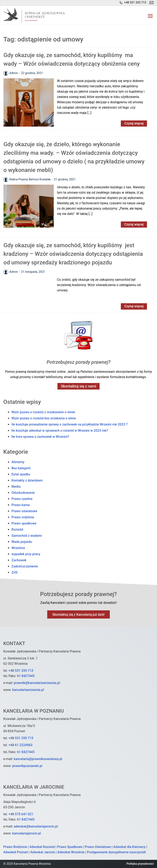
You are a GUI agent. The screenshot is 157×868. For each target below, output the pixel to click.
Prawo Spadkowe (70, 847)
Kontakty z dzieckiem (27, 480)
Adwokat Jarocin (43, 852)
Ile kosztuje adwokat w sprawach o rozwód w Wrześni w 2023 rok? (60, 431)
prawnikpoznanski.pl (27, 766)
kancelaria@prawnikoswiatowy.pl (38, 759)
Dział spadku (21, 474)
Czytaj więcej (134, 123)
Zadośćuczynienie (25, 566)
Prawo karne (21, 505)
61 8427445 (26, 676)
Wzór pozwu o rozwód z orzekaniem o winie (43, 412)
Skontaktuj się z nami (78, 386)
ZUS (15, 572)
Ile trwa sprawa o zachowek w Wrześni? (40, 437)
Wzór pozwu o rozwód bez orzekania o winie (44, 418)
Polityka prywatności (140, 864)
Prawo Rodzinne (15, 847)
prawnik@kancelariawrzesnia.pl (37, 683)
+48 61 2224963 (21, 745)
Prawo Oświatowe (98, 847)
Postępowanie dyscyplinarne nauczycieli (116, 852)
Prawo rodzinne (23, 517)
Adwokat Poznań (16, 852)
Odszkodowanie (23, 493)
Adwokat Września (71, 852)
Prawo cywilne (22, 499)
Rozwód (17, 529)
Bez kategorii (21, 468)
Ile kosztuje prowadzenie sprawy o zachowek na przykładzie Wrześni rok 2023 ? (70, 424)
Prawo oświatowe (24, 511)
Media (16, 487)
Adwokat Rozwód (42, 847)
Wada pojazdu (22, 542)
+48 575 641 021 (21, 814)
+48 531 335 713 (21, 671)
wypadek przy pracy (26, 554)
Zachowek (19, 560)
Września (18, 548)
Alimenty (18, 462)
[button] (150, 15)
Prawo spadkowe (24, 523)
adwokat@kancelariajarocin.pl (36, 826)
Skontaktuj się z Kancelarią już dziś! (78, 615)
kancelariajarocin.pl (27, 833)
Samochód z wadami (27, 536)
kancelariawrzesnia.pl (28, 690)
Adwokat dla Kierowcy (129, 847)
